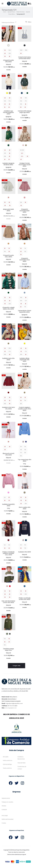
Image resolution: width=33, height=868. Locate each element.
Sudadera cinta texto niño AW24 (8, 409)
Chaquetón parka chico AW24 (8, 257)
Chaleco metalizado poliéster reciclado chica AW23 (8, 554)
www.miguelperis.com (11, 708)
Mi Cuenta (6, 757)
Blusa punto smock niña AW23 (8, 455)
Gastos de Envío (7, 769)
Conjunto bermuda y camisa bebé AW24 (25, 58)
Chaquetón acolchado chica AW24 (25, 260)
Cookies (4, 824)
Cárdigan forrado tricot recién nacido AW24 (25, 165)
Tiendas (4, 806)
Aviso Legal (5, 816)
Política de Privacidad (7, 820)
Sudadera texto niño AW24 (8, 359)
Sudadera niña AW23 (25, 552)
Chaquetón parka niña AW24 (8, 61)
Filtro (28, 23)
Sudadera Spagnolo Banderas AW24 (8, 164)
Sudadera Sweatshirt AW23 (8, 505)
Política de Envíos (8, 761)
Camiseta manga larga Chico (8, 650)
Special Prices (11, 12)
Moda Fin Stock (20, 12)
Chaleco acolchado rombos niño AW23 (25, 599)
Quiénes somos (6, 799)
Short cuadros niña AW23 (25, 509)
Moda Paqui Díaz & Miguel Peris (21, 850)
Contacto (4, 810)
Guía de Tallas (21, 763)
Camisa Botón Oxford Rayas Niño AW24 (25, 312)
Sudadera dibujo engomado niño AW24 (25, 360)
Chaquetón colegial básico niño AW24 (8, 309)
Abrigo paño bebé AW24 (8, 211)
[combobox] (9, 22)
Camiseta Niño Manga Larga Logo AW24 (25, 112)
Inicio (5, 12)
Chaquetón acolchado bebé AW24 (25, 211)
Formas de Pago (7, 765)
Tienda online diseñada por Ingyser (17, 855)
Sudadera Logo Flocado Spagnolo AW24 (8, 113)
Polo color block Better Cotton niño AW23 (8, 602)
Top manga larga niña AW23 (25, 461)
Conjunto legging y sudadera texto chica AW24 (25, 409)
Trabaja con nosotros (7, 802)
